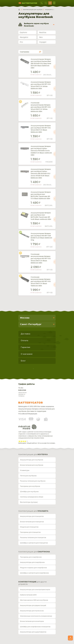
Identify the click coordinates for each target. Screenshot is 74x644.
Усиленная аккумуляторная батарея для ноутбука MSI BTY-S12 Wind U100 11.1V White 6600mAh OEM (41, 107)
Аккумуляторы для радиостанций (33, 605)
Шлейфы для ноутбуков (29, 492)
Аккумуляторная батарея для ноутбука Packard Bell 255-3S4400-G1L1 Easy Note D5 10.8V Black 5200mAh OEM (41, 64)
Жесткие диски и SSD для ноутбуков (34, 600)
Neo (41, 37)
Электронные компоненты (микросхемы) (36, 616)
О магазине (27, 354)
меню (54, 3)
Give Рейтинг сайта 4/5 (25, 441)
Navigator (24, 37)
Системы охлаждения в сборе (32, 497)
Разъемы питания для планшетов (33, 538)
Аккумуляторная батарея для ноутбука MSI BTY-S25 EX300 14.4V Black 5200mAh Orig (41, 237)
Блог (23, 361)
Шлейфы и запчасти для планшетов (34, 543)
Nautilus (43, 33)
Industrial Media (27, 427)
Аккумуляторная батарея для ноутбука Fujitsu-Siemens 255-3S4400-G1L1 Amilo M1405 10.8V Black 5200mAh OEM (41, 174)
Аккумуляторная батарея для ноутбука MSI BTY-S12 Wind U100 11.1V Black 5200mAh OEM (41, 129)
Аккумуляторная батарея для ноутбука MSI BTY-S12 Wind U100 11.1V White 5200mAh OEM (41, 85)
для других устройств (33, 583)
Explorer (24, 33)
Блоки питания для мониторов (32, 621)
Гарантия (25, 347)
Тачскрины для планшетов (30, 532)
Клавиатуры (25, 470)
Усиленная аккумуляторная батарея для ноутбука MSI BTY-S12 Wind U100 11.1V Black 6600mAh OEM (41, 259)
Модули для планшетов (29, 527)
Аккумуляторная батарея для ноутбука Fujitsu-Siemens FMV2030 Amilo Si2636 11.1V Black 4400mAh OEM (41, 151)
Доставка (26, 334)
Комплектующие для (33, 455)
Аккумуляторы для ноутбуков (31, 460)
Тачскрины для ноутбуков (30, 486)
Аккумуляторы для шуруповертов (33, 632)
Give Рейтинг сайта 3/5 (23, 441)
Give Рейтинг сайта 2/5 (21, 441)
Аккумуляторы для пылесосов (32, 611)
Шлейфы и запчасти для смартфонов (34, 573)
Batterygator (35, 403)
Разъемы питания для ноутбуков (33, 481)
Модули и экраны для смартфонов (33, 568)
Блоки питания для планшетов (32, 522)
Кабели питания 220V (28, 595)
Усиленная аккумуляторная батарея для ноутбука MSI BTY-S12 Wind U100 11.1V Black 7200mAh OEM (41, 281)
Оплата (24, 341)
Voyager (43, 42)
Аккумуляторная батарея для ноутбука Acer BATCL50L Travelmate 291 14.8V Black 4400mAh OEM (41, 216)
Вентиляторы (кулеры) (29, 502)
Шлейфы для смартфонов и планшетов (35, 627)
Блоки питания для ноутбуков (32, 465)
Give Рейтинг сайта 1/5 (19, 441)
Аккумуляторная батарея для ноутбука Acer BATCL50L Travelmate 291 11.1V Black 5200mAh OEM (41, 195)
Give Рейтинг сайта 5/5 (27, 441)
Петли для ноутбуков (28, 476)
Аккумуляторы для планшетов (32, 516)
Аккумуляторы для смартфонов (32, 562)
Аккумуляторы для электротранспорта (35, 590)
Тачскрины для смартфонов (31, 557)
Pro (21, 42)
